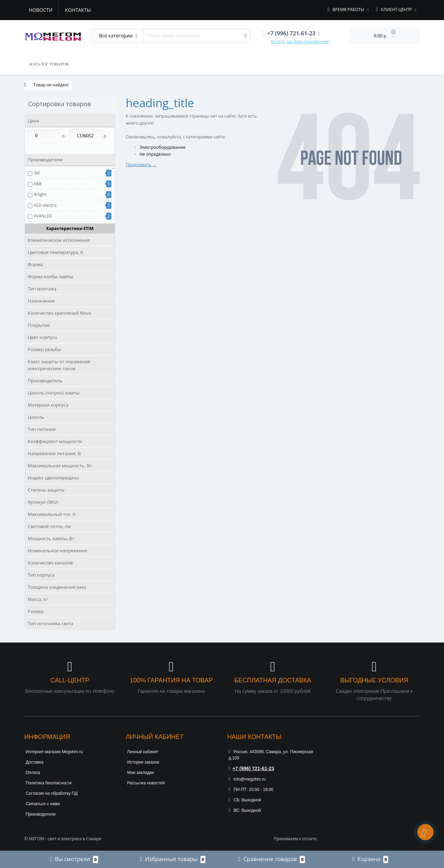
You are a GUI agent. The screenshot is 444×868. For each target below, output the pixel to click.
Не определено (155, 154)
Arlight (40, 194)
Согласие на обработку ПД (52, 793)
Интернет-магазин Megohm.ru (54, 752)
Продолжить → (141, 165)
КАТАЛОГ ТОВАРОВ (49, 64)
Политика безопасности (49, 783)
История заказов (143, 762)
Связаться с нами (43, 804)
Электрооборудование (163, 147)
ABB (38, 184)
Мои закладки (141, 773)
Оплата (33, 773)
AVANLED (43, 216)
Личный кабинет (143, 752)
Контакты (78, 10)
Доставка (35, 762)
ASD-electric (45, 205)
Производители (41, 814)
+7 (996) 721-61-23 (251, 768)
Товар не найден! (51, 85)
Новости (41, 10)
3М (37, 173)
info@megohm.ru (247, 779)
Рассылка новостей (146, 783)
